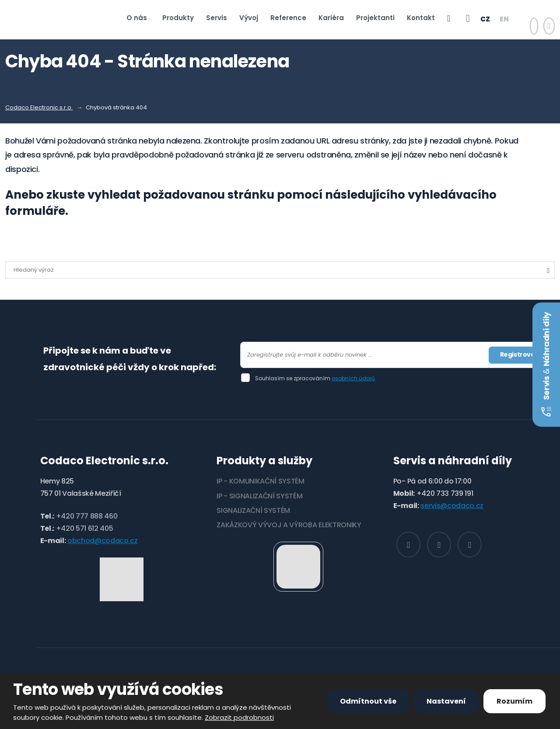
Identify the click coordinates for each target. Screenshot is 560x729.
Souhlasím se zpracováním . (316, 379)
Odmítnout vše (368, 701)
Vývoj (249, 18)
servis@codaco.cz (452, 506)
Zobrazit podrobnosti (239, 717)
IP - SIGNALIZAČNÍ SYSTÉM (259, 496)
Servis (217, 18)
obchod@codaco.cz (103, 541)
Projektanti (375, 18)
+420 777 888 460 (87, 516)
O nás (137, 18)
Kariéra (331, 18)
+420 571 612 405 (85, 528)
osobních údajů (353, 378)
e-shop (449, 20)
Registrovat (519, 354)
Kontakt (421, 18)
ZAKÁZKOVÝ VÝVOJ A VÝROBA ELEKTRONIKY (289, 525)
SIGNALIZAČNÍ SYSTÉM (253, 510)
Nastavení (446, 701)
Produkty (178, 18)
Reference (288, 18)
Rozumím (514, 701)
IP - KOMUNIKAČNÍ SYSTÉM (261, 481)
